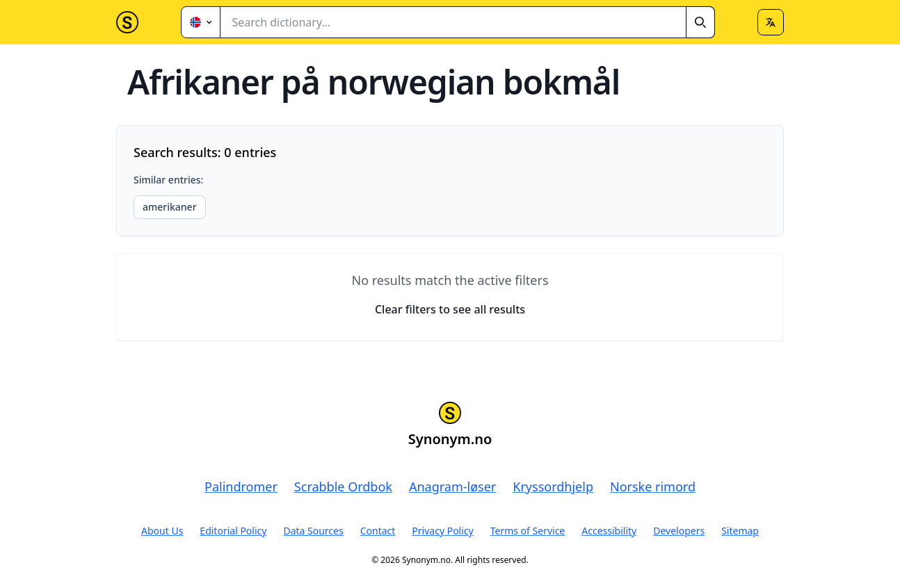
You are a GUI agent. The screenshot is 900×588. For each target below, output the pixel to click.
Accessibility (609, 531)
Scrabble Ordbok (343, 487)
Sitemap (740, 531)
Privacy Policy (442, 531)
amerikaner (170, 207)
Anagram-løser (452, 487)
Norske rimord (653, 487)
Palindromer (241, 487)
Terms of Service (528, 531)
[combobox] (468, 22)
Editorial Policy (233, 531)
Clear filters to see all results (450, 309)
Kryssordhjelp (553, 487)
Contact (378, 531)
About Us (162, 531)
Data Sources (313, 531)
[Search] (700, 22)
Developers (679, 531)
